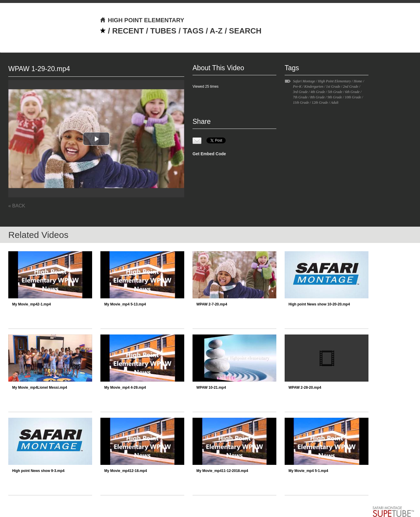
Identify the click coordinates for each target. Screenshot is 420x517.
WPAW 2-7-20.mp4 (212, 304)
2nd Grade (351, 87)
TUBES (163, 31)
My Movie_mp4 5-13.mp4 (125, 304)
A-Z (216, 31)
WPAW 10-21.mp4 (211, 388)
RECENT (128, 31)
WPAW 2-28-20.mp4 (305, 388)
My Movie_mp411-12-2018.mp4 (222, 471)
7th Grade (300, 97)
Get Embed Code (209, 154)
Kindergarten (314, 87)
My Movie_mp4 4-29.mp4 (125, 388)
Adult (335, 103)
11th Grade (301, 103)
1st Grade (333, 87)
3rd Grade (300, 92)
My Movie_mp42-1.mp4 (32, 304)
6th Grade (352, 92)
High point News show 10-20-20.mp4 (319, 304)
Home (358, 81)
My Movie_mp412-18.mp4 (126, 471)
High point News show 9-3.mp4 (38, 471)
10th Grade (353, 97)
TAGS (193, 31)
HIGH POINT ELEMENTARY (142, 20)
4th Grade (318, 92)
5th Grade (335, 92)
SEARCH (245, 31)
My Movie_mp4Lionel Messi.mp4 (40, 388)
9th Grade (335, 97)
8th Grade (317, 97)
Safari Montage (304, 81)
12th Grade (320, 103)
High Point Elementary (334, 81)
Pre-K (297, 87)
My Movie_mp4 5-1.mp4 (308, 471)
